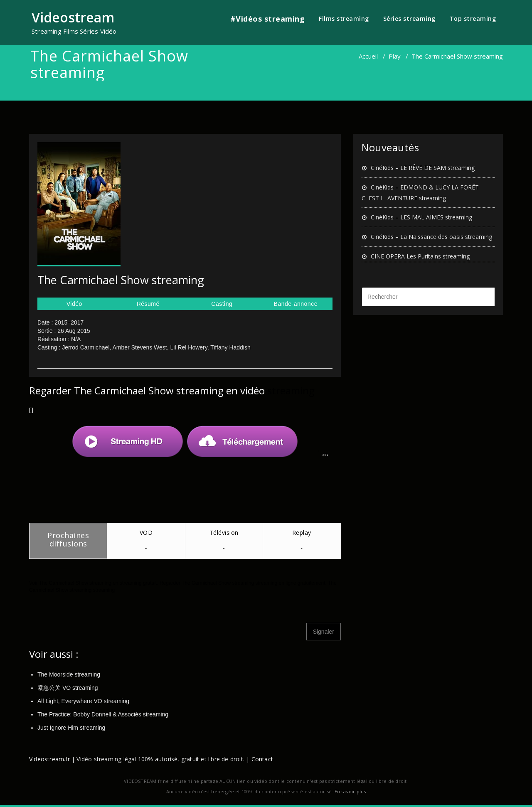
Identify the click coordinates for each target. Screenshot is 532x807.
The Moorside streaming (69, 674)
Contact (262, 759)
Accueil (368, 56)
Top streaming (473, 18)
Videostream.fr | (52, 759)
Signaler (324, 632)
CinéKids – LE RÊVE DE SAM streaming (423, 168)
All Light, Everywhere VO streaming (83, 701)
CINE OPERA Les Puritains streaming (420, 256)
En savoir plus (350, 791)
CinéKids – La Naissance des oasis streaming (431, 237)
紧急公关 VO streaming (68, 688)
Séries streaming (409, 18)
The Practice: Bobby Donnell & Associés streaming (103, 714)
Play (395, 56)
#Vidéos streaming (268, 19)
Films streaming (344, 18)
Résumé (148, 304)
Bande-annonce (296, 304)
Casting (222, 304)
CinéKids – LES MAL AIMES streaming (421, 217)
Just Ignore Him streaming (71, 728)
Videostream (73, 17)
